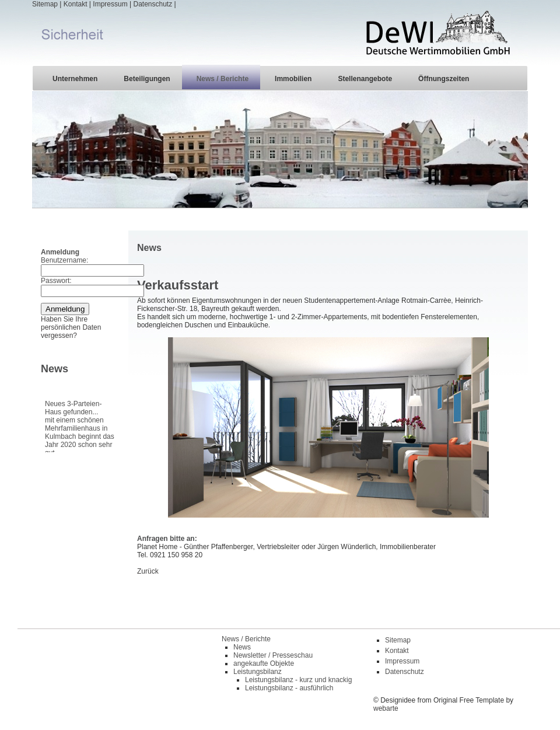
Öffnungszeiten (444, 79)
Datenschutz (153, 4)
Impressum (110, 4)
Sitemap (45, 4)
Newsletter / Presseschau (273, 655)
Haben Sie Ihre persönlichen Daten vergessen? (71, 327)
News (242, 647)
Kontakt (76, 4)
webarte (386, 708)
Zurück (148, 571)
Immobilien (293, 79)
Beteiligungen (147, 79)
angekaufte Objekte (264, 663)
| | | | (280, 32)
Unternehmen (75, 79)
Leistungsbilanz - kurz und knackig (298, 680)
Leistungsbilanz (258, 672)
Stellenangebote (365, 79)
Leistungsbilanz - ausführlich (289, 688)
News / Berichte (223, 79)
